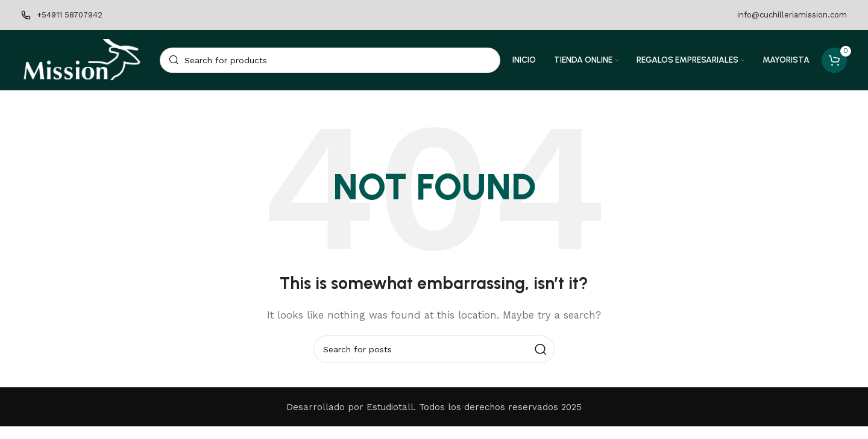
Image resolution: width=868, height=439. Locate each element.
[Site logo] (84, 66)
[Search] (330, 66)
